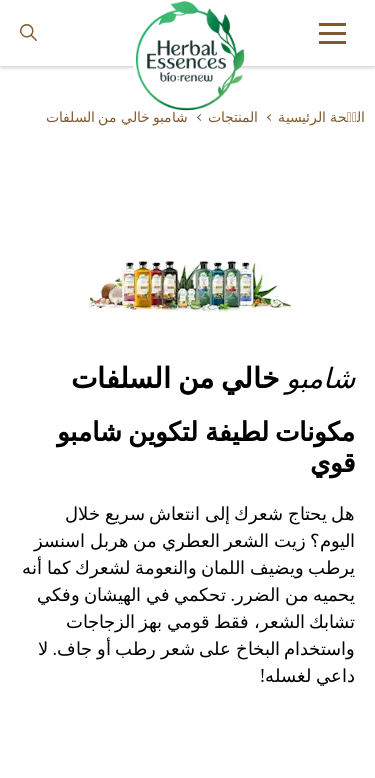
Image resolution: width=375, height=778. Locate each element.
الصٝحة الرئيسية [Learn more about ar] (321, 117)
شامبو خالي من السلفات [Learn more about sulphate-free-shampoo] (117, 117)
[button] (332, 33)
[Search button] (29, 33)
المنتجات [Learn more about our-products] (233, 117)
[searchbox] (43, 33)
